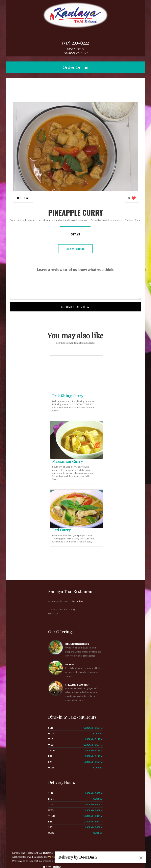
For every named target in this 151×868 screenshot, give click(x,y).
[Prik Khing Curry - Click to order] (77, 393)
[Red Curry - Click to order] (77, 527)
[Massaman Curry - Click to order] (77, 458)
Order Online (75, 67)
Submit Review (75, 307)
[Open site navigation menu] (75, 35)
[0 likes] (132, 198)
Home (46, 853)
